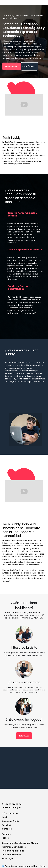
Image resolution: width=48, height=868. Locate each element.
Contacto (7, 829)
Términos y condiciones (14, 847)
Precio (5, 817)
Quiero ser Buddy (11, 821)
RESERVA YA (24, 736)
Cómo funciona (10, 813)
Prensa (6, 838)
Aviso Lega (7, 859)
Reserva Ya (12, 66)
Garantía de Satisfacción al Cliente (20, 843)
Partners (6, 834)
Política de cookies (11, 855)
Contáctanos (29, 66)
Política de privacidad (13, 851)
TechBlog (7, 825)
